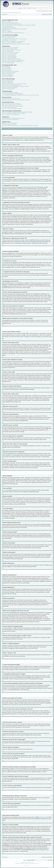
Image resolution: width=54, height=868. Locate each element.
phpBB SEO (27, 865)
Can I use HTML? (6, 68)
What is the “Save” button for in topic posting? (13, 60)
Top (3, 142)
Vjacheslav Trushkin (24, 863)
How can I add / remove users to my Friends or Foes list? (16, 100)
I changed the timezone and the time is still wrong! (14, 39)
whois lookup (5, 842)
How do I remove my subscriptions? (11, 115)
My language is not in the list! (9, 40)
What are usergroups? (8, 83)
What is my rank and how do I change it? (12, 43)
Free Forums (31, 863)
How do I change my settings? (10, 36)
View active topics (17, 12)
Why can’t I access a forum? (9, 55)
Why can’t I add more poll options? (11, 53)
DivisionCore (36, 863)
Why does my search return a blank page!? (13, 106)
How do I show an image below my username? (14, 41)
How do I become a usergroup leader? (12, 85)
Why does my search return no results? (12, 105)
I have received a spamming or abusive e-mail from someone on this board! (21, 95)
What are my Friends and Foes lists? (11, 99)
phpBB (26, 862)
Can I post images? (7, 70)
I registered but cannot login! (9, 28)
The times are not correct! (8, 38)
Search (30, 8)
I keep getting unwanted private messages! (13, 94)
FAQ (25, 8)
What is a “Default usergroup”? (10, 88)
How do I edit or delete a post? (10, 49)
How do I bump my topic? (8, 63)
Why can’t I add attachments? (9, 56)
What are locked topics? (8, 75)
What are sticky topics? (8, 74)
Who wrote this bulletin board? (10, 123)
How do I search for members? (10, 107)
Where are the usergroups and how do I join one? (14, 84)
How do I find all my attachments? (10, 119)
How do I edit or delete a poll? (9, 54)
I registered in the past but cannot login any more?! (15, 29)
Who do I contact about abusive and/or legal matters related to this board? (20, 126)
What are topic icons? (7, 77)
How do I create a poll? (8, 51)
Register (20, 8)
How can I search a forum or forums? (11, 103)
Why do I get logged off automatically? (11, 24)
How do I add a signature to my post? (11, 50)
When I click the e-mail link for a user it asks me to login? (16, 44)
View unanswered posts (7, 12)
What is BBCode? (7, 66)
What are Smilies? (7, 69)
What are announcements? (9, 73)
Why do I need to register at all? (10, 23)
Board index (5, 15)
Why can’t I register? (7, 31)
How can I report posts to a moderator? (12, 59)
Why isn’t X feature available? (9, 124)
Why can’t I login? (7, 21)
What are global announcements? (10, 71)
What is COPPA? (6, 30)
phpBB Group (43, 817)
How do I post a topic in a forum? (10, 47)
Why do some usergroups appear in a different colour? (15, 86)
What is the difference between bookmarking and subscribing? (17, 112)
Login (34, 8)
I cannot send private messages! (10, 93)
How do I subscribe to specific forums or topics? (14, 113)
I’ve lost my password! (8, 26)
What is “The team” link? (8, 89)
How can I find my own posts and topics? (12, 109)
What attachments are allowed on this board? (13, 118)
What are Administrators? (8, 80)
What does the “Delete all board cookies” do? (13, 33)
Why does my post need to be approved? (12, 62)
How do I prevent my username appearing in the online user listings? (19, 25)
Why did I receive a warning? (9, 58)
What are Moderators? (8, 81)
